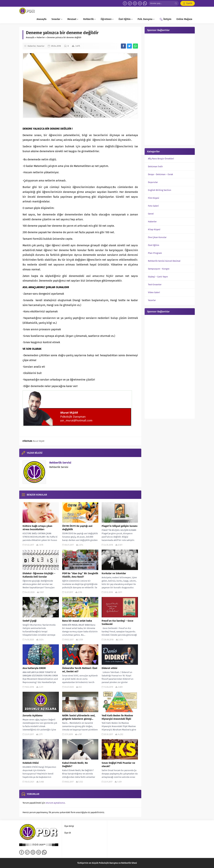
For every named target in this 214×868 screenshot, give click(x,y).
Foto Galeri (153, 206)
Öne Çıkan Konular (157, 237)
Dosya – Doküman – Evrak (160, 174)
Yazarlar (41, 46)
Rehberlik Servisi (60, 463)
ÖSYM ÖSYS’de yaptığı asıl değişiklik (77, 528)
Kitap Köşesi (154, 229)
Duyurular (153, 182)
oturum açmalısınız (55, 803)
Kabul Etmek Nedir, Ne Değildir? (75, 765)
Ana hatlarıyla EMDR (34, 668)
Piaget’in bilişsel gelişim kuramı (120, 526)
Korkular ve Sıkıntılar (114, 573)
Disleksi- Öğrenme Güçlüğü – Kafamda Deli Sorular (39, 575)
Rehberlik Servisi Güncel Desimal (164, 261)
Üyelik (189, 3)
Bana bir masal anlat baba (77, 621)
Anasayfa (30, 37)
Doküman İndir (155, 166)
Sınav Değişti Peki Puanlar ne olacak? (118, 765)
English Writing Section (160, 190)
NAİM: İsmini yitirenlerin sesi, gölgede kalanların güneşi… (79, 717)
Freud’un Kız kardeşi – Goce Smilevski (117, 622)
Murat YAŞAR (39, 441)
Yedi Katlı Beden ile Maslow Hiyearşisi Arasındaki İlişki (117, 717)
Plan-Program (155, 253)
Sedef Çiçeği (30, 621)
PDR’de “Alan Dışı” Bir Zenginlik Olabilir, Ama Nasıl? (80, 575)
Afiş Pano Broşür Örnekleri (161, 159)
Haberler (41, 37)
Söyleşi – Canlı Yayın (158, 277)
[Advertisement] (170, 89)
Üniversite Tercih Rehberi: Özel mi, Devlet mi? (80, 670)
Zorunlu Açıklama (33, 715)
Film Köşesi (154, 198)
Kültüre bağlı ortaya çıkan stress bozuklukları (37, 528)
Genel (151, 214)
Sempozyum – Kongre (159, 269)
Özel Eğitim (154, 245)
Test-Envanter (155, 285)
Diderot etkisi (109, 668)
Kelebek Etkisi (31, 763)
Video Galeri (154, 292)
